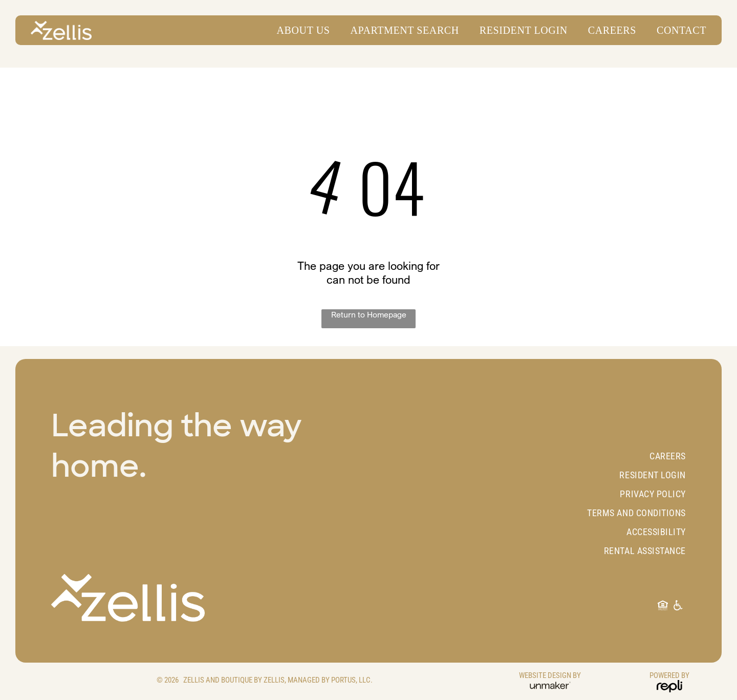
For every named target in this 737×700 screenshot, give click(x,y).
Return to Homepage (369, 314)
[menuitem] (298, 30)
